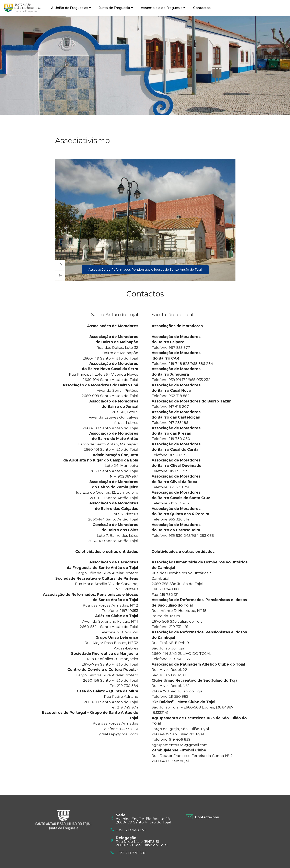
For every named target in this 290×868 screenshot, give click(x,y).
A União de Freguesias (68, 8)
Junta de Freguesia (113, 8)
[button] (60, 275)
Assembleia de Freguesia (160, 8)
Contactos (201, 8)
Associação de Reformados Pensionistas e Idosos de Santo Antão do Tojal (145, 269)
